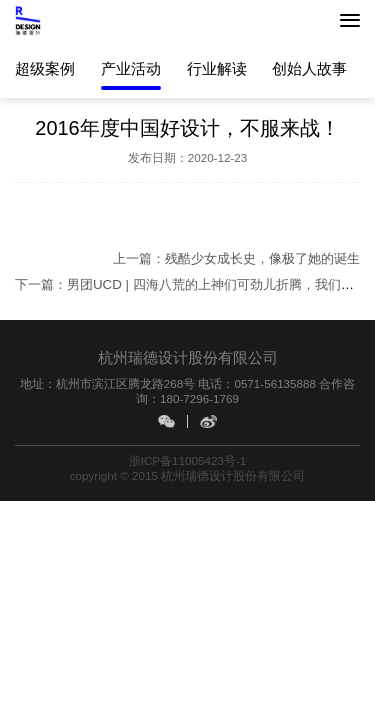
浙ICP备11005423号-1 (188, 460)
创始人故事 (309, 68)
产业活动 (131, 68)
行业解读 (217, 68)
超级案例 (45, 68)
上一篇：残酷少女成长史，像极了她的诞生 (236, 258)
